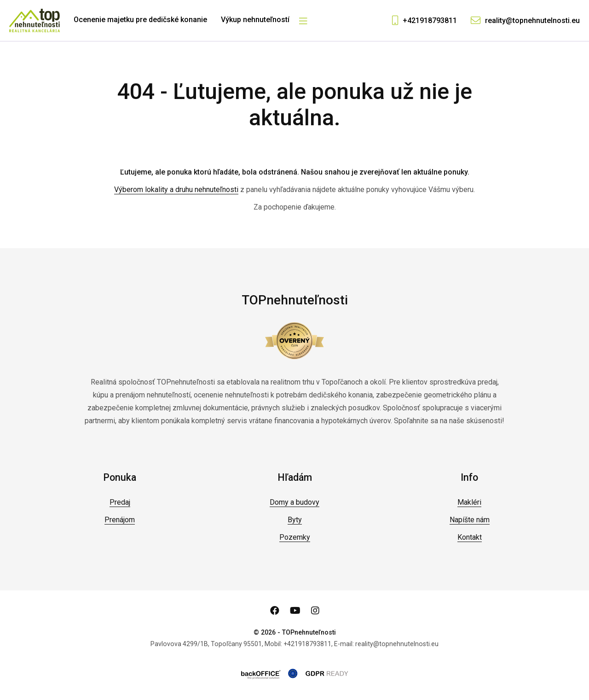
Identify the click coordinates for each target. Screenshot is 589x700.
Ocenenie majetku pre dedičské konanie (140, 20)
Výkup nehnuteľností (255, 20)
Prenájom (120, 520)
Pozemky (295, 537)
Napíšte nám (470, 520)
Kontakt (470, 537)
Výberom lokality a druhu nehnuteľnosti (176, 190)
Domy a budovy (294, 502)
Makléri (469, 502)
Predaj (120, 502)
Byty (295, 520)
